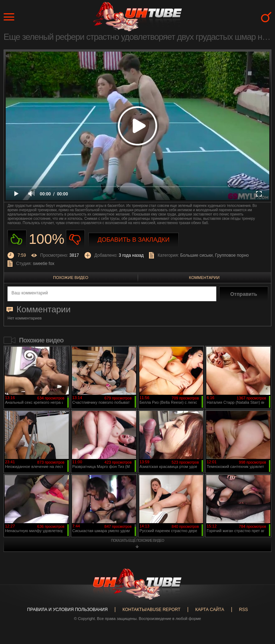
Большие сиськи (196, 255)
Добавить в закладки (134, 240)
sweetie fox (44, 264)
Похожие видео (71, 278)
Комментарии (204, 278)
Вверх (259, 606)
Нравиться (17, 239)
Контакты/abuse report (151, 610)
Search (266, 17)
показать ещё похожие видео (137, 541)
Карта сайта (210, 610)
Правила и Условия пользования (67, 610)
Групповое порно (232, 255)
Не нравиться (75, 239)
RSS (243, 610)
